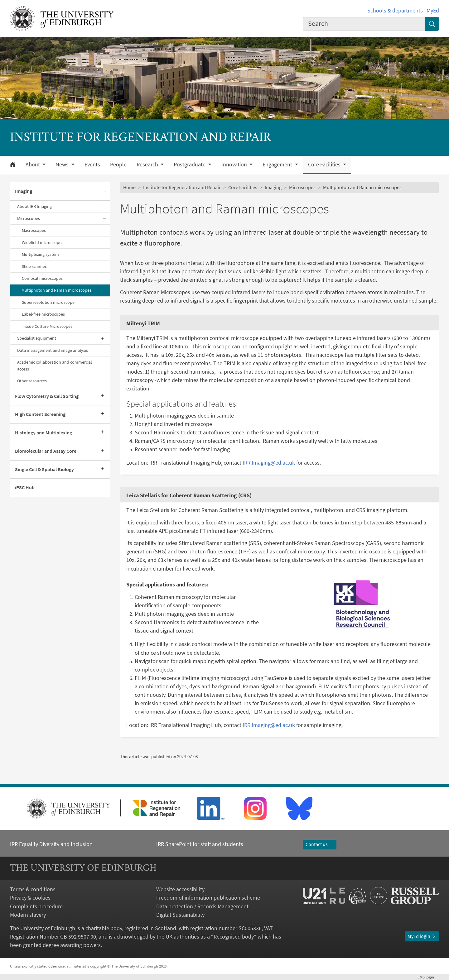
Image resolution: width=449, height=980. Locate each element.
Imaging (24, 191)
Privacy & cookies (30, 898)
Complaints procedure (36, 906)
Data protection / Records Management (202, 906)
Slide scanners (35, 266)
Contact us (320, 844)
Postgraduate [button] (190, 165)
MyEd (433, 10)
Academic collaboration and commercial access (55, 365)
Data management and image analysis (53, 350)
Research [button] (148, 165)
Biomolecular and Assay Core (46, 451)
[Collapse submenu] (104, 191)
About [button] (33, 165)
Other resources (32, 381)
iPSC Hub (25, 487)
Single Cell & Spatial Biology (44, 469)
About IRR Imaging (34, 206)
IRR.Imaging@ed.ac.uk (269, 463)
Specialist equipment (37, 338)
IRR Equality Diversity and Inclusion (51, 844)
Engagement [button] (278, 165)
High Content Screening (40, 414)
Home (129, 187)
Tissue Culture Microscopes (47, 326)
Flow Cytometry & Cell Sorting (47, 396)
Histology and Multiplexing (43, 433)
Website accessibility (180, 889)
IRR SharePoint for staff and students (200, 844)
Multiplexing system (40, 254)
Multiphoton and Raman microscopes (56, 290)
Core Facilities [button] (325, 165)
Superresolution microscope (48, 302)
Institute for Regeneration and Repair (182, 187)
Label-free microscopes (43, 314)
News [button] (63, 165)
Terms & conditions (33, 889)
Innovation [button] (235, 165)
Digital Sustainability (180, 915)
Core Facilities (243, 187)
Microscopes (29, 218)
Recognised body (234, 937)
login (428, 977)
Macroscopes (34, 230)
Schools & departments (395, 10)
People (118, 165)
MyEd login (422, 936)
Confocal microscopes (42, 278)
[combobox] (364, 24)
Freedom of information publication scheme (208, 898)
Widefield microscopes (43, 242)
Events (92, 165)
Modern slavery (28, 915)
